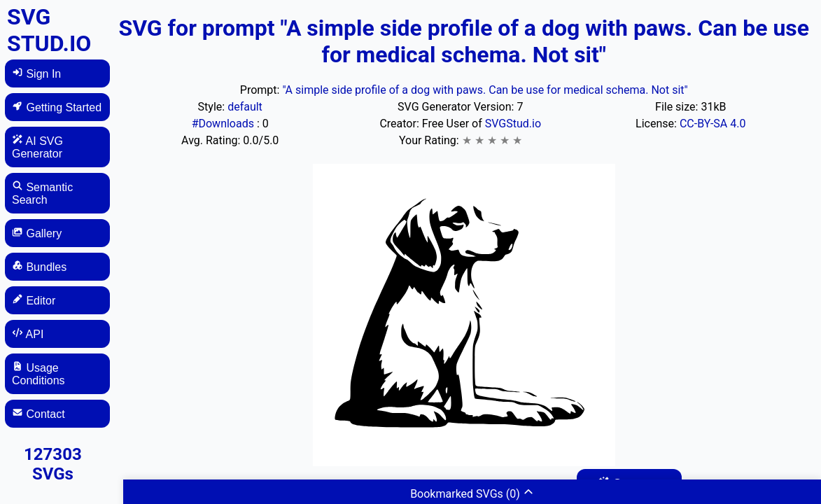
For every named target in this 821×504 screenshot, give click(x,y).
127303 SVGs (53, 464)
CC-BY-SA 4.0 (713, 124)
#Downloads (224, 124)
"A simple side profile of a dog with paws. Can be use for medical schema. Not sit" (485, 90)
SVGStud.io (513, 124)
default (245, 107)
